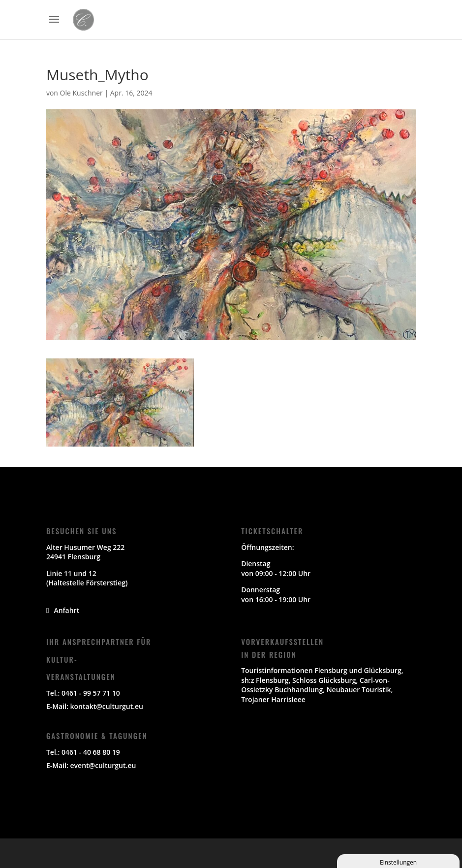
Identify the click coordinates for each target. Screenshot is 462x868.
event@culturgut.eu (103, 765)
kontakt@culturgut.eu (107, 706)
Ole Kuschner (81, 93)
